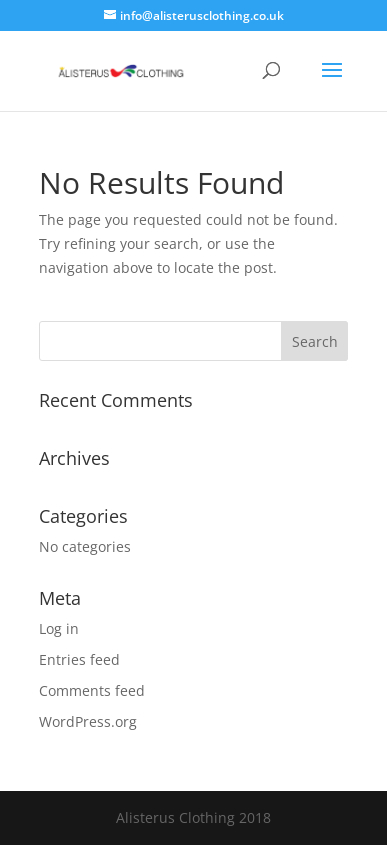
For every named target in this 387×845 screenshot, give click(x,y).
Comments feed (92, 690)
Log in (59, 628)
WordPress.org (88, 721)
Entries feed (79, 659)
